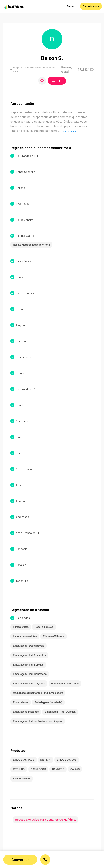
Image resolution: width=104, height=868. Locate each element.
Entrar (71, 6)
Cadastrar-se (91, 6)
